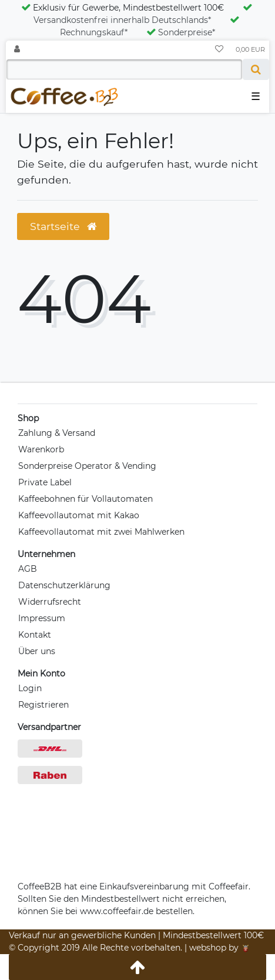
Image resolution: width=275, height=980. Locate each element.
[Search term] (124, 69)
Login (30, 688)
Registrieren (43, 705)
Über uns (37, 651)
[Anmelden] (17, 50)
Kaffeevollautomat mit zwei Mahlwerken (101, 532)
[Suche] (256, 69)
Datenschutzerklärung (64, 585)
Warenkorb (41, 449)
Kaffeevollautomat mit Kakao (79, 515)
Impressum (42, 618)
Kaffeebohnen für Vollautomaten (85, 499)
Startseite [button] (63, 226)
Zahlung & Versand (57, 433)
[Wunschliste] (219, 50)
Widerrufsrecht (50, 602)
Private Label (45, 482)
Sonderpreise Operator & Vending (87, 466)
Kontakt (35, 635)
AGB (28, 569)
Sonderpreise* (181, 32)
